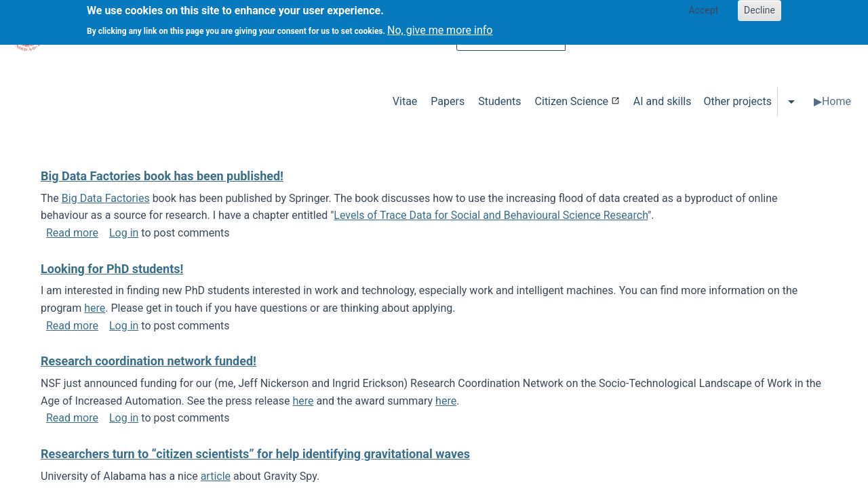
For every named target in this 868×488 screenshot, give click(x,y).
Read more (72, 233)
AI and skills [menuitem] (663, 101)
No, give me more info (440, 27)
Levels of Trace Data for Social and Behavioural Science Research (491, 215)
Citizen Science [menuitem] (572, 101)
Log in (124, 233)
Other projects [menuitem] (737, 101)
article (216, 476)
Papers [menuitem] (448, 101)
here (95, 308)
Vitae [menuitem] (405, 101)
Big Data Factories (106, 198)
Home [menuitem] (836, 101)
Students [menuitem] (499, 101)
